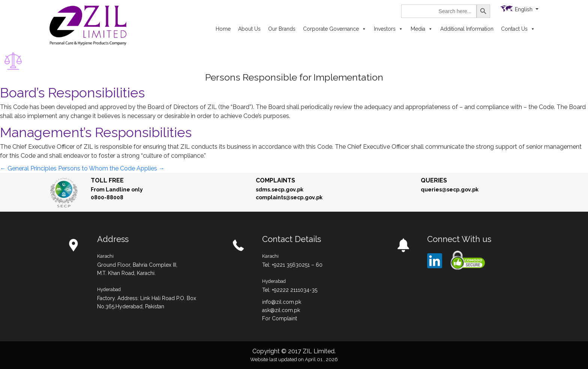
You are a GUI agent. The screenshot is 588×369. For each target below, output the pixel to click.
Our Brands (282, 29)
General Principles (28, 168)
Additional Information (467, 29)
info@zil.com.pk (282, 302)
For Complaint (280, 318)
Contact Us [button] (518, 29)
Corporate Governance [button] (335, 29)
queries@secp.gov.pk (450, 190)
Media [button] (422, 29)
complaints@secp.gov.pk (289, 197)
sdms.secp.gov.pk (280, 190)
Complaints (275, 180)
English (524, 9)
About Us (249, 29)
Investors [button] (388, 29)
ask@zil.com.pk (281, 310)
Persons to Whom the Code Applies (111, 168)
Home (223, 29)
